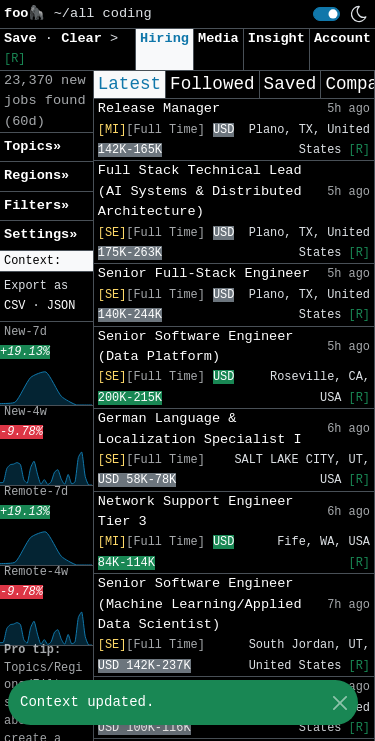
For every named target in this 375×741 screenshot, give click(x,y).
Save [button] (24, 38)
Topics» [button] (32, 146)
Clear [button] (85, 38)
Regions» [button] (36, 175)
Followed (212, 84)
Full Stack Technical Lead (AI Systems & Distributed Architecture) (200, 191)
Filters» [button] (36, 205)
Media (218, 38)
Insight (276, 38)
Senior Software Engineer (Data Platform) (196, 346)
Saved (290, 84)
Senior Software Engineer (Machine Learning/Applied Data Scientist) (200, 604)
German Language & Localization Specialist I (200, 428)
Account (342, 38)
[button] (46, 261)
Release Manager (159, 108)
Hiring (164, 38)
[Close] (339, 702)
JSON (61, 306)
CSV (14, 306)
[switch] (326, 14)
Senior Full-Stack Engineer (204, 273)
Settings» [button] (40, 234)
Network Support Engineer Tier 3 (196, 511)
